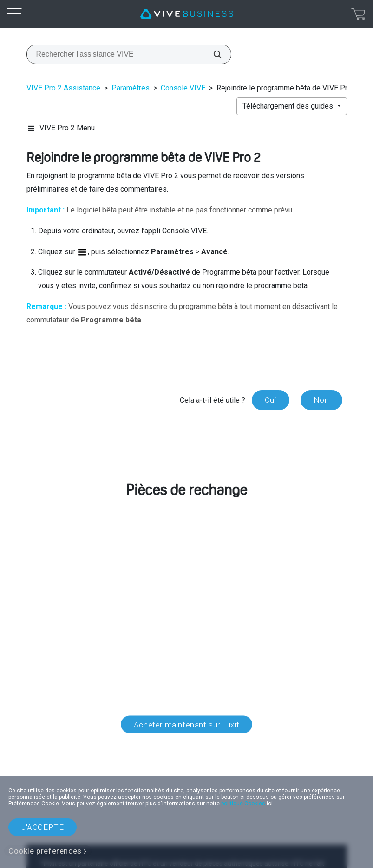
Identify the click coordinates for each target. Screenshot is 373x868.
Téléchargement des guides (289, 106)
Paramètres (131, 88)
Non (321, 400)
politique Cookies (243, 804)
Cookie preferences (45, 851)
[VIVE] (187, 14)
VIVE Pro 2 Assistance (63, 88)
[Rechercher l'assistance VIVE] (212, 54)
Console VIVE (183, 88)
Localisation (186, 765)
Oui (271, 400)
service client (95, 582)
